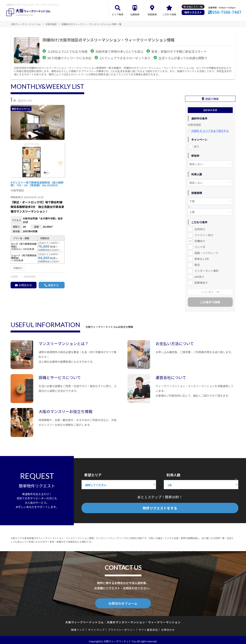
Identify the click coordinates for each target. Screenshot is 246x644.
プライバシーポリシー (122, 627)
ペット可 (200, 245)
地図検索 (152, 14)
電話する (53, 285)
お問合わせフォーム (123, 601)
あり (197, 145)
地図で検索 (212, 97)
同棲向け (200, 239)
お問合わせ (25, 285)
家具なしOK (202, 257)
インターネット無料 (207, 269)
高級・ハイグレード (207, 251)
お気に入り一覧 (194, 7)
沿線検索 (135, 14)
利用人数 (173, 473)
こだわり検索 (169, 14)
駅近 (197, 263)
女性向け (200, 227)
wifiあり (199, 275)
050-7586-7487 (227, 12)
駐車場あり (201, 281)
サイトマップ (96, 627)
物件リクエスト (193, 12)
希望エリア (93, 473)
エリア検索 (118, 14)
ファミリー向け (204, 233)
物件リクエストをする (160, 506)
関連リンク (78, 627)
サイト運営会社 (148, 627)
